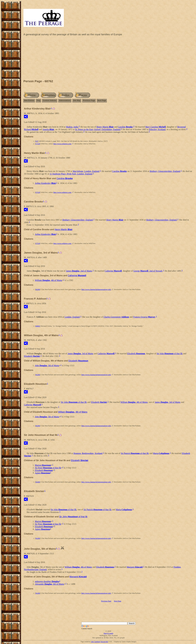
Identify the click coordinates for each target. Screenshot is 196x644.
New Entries (29, 100)
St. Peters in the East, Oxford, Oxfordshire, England (98, 129)
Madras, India (72, 127)
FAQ (38, 100)
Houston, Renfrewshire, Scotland (88, 453)
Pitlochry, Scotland (157, 129)
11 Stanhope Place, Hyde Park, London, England (71, 174)
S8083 (38, 326)
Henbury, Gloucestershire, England (165, 171)
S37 (37, 141)
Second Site (104, 642)
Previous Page (89, 100)
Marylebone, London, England (86, 171)
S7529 (38, 144)
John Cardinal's (96, 642)
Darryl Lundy (108, 633)
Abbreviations (65, 100)
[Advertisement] (108, 58)
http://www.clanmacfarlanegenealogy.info (96, 289)
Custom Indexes (50, 100)
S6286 (38, 289)
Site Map (77, 100)
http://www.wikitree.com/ (62, 144)
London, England (72, 317)
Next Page (102, 100)
